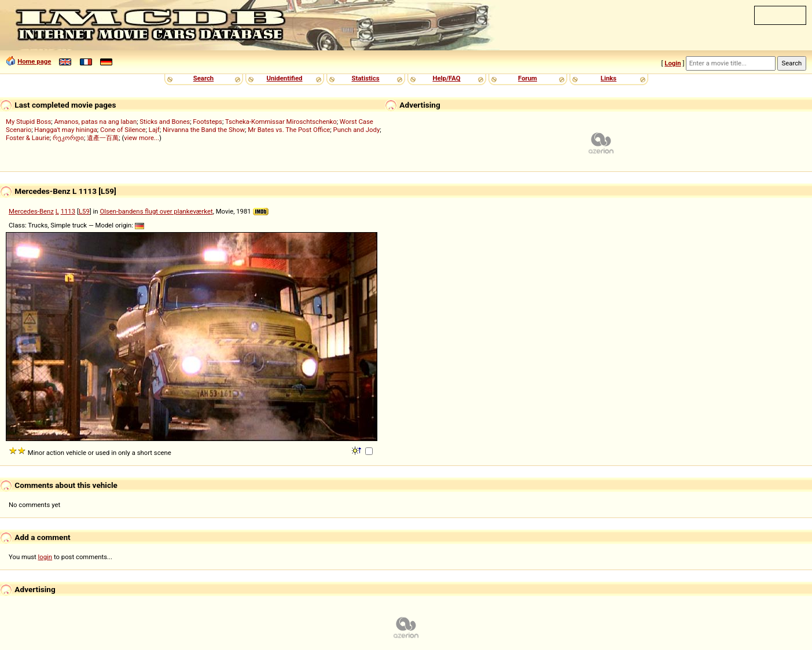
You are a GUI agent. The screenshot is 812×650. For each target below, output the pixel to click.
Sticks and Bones (165, 122)
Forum (528, 78)
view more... (142, 138)
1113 (68, 211)
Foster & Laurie (28, 138)
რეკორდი (68, 138)
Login (673, 63)
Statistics (365, 78)
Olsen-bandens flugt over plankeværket (156, 211)
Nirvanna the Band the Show (204, 130)
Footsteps (207, 122)
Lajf (154, 130)
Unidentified (285, 78)
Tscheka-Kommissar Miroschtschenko (281, 122)
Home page (34, 61)
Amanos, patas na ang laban (95, 122)
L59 (84, 211)
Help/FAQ (446, 78)
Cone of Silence (123, 130)
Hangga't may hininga (65, 130)
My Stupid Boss (28, 122)
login (45, 557)
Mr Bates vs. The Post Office (289, 130)
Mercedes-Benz (31, 211)
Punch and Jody (357, 130)
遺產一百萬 (103, 138)
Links (609, 78)
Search (203, 78)
